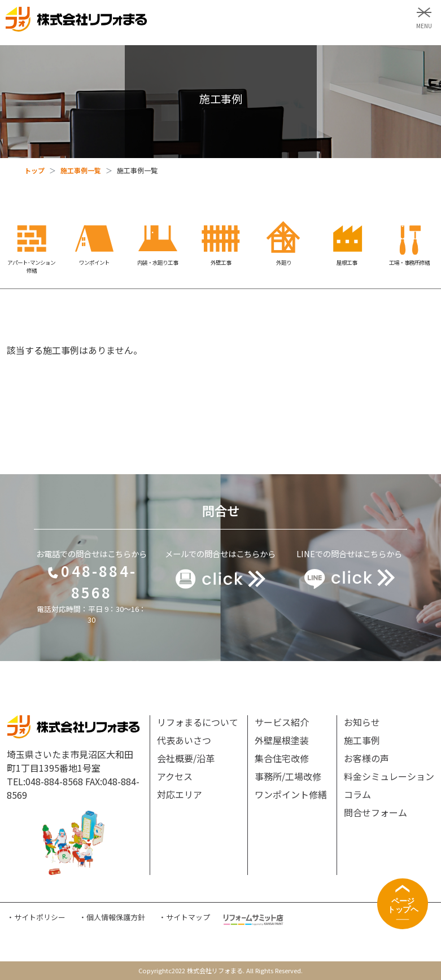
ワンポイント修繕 (291, 794)
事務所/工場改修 (288, 776)
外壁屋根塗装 (282, 740)
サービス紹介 (282, 722)
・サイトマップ (184, 917)
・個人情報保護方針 (112, 917)
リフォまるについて (198, 722)
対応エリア (180, 794)
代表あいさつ (184, 740)
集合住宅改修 (282, 758)
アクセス (175, 776)
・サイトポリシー (36, 917)
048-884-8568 (91, 581)
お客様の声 (366, 758)
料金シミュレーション (389, 776)
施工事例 (362, 740)
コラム (357, 794)
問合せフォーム (375, 812)
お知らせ (362, 722)
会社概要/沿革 (186, 758)
